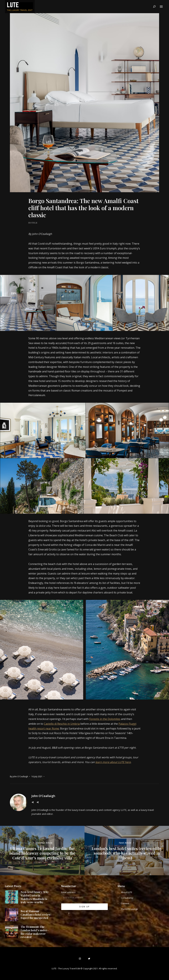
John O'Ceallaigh (20, 777)
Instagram (38, 802)
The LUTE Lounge (129, 909)
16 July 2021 (37, 777)
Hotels (33, 223)
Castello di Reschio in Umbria (62, 724)
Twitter (33, 802)
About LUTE (127, 892)
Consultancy (127, 898)
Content (125, 903)
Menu (161, 7)
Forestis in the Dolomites (105, 719)
